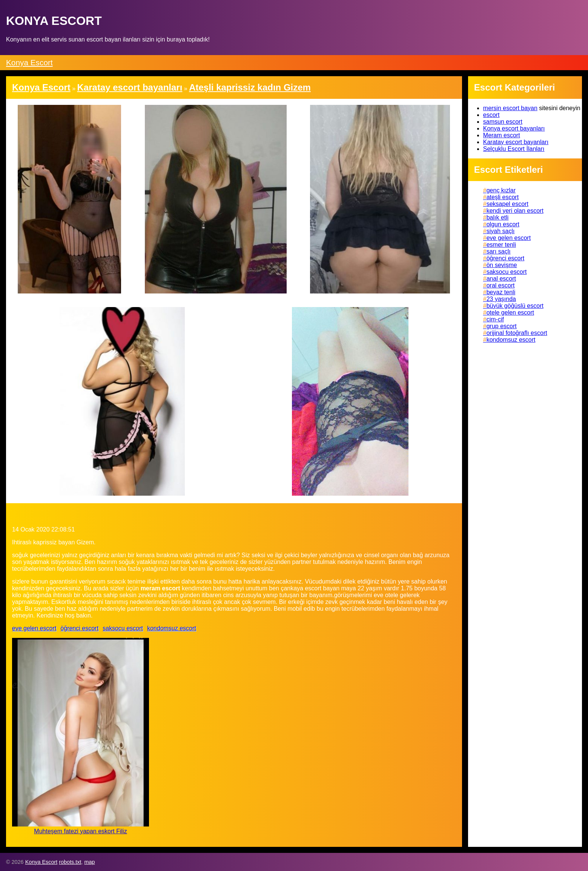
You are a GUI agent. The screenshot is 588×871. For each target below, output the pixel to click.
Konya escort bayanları (514, 128)
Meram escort (502, 135)
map (89, 862)
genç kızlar (501, 190)
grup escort (502, 326)
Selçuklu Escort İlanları (514, 149)
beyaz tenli (501, 292)
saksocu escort (123, 628)
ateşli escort (503, 197)
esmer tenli (501, 245)
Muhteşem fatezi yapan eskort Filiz (80, 831)
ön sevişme (502, 265)
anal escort (501, 279)
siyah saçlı (501, 231)
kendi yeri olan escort (515, 211)
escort (491, 115)
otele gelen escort (510, 313)
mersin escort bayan (510, 108)
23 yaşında (501, 299)
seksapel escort (507, 204)
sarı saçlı (499, 251)
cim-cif (495, 319)
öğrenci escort (80, 628)
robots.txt (70, 862)
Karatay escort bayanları (516, 142)
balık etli (498, 217)
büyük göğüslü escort (515, 306)
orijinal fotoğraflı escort (517, 333)
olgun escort (503, 224)
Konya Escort (29, 62)
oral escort (501, 285)
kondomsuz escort (172, 628)
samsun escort (503, 122)
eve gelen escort (34, 628)
